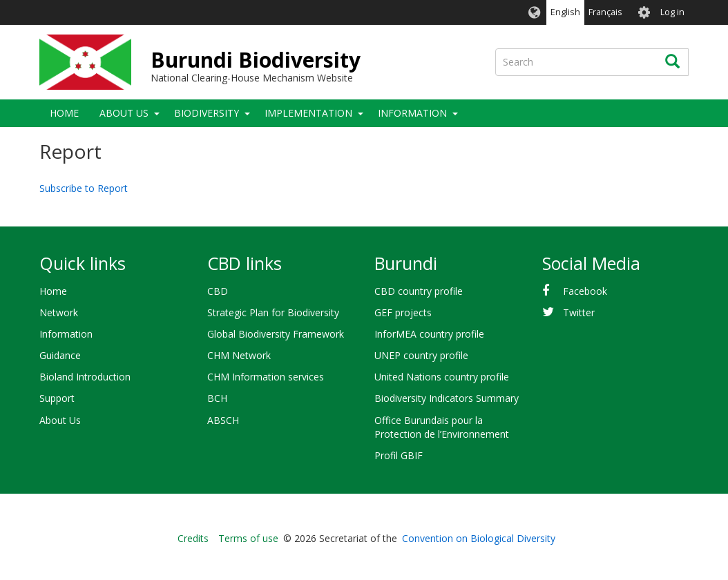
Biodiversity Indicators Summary (447, 398)
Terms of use (248, 538)
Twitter (579, 312)
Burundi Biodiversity (256, 60)
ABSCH (223, 420)
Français (605, 12)
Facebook (585, 291)
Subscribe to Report (84, 188)
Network (59, 312)
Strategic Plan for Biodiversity (273, 312)
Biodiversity (207, 113)
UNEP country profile (421, 355)
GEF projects (403, 312)
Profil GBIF (399, 455)
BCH (217, 398)
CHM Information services (266, 377)
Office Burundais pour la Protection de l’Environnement (442, 427)
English (565, 12)
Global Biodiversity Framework (276, 334)
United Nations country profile (442, 377)
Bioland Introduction (85, 377)
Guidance (60, 355)
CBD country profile (419, 291)
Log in (672, 12)
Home (64, 113)
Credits (193, 538)
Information (412, 113)
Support (57, 398)
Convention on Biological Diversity (479, 538)
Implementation (308, 113)
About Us (124, 113)
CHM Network (239, 355)
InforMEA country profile (429, 334)
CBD (218, 291)
